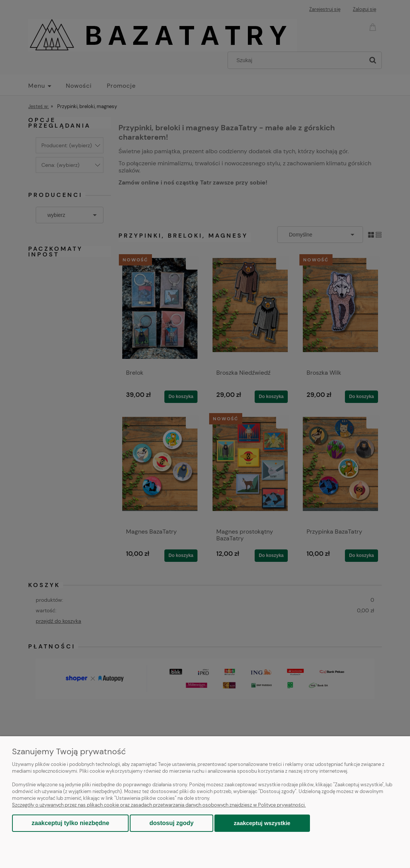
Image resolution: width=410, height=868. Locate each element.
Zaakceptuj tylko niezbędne (70, 823)
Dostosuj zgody (171, 823)
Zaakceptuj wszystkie (262, 823)
